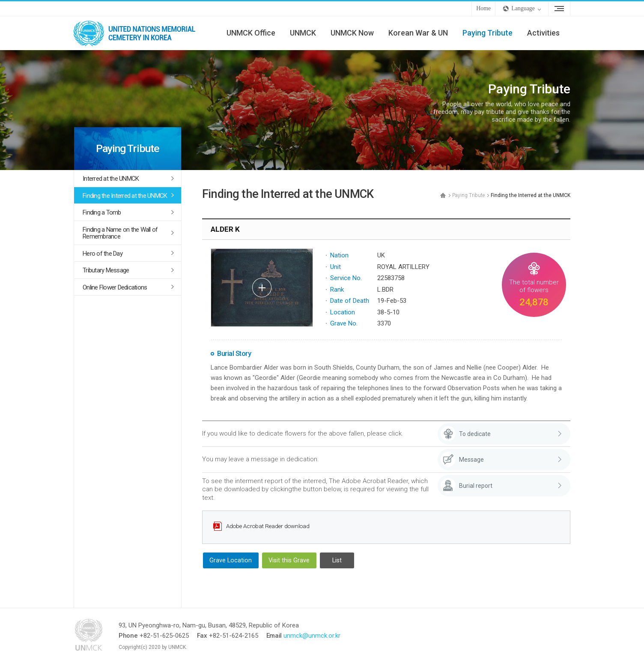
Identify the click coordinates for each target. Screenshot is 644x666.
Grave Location (231, 560)
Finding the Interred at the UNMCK (125, 196)
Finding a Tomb (102, 212)
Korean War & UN (418, 33)
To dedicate (475, 434)
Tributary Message (106, 270)
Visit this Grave (289, 560)
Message (471, 460)
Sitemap (559, 9)
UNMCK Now (352, 33)
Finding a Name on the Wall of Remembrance (120, 233)
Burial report (476, 486)
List (337, 560)
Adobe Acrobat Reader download (268, 526)
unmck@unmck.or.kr (312, 636)
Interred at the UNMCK (111, 179)
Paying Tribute (487, 33)
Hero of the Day (103, 254)
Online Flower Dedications (115, 287)
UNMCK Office (251, 33)
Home (483, 8)
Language (523, 8)
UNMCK (303, 33)
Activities (543, 33)
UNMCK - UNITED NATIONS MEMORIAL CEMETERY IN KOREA (138, 33)
